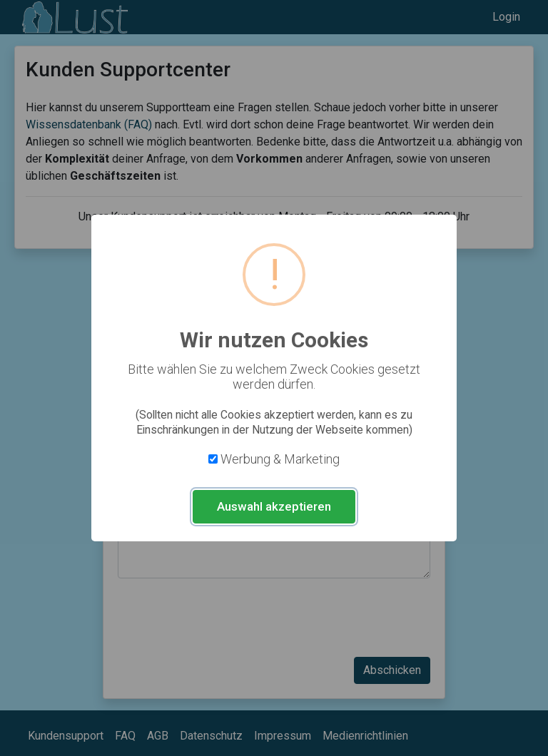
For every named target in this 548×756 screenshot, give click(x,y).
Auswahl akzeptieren (274, 506)
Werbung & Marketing (280, 459)
